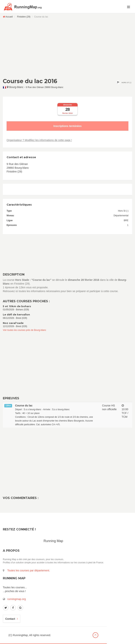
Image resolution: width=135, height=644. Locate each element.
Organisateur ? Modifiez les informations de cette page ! (39, 140)
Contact (12, 619)
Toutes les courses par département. (29, 570)
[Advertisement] (67, 48)
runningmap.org (17, 599)
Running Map (53, 541)
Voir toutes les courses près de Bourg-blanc (24, 330)
